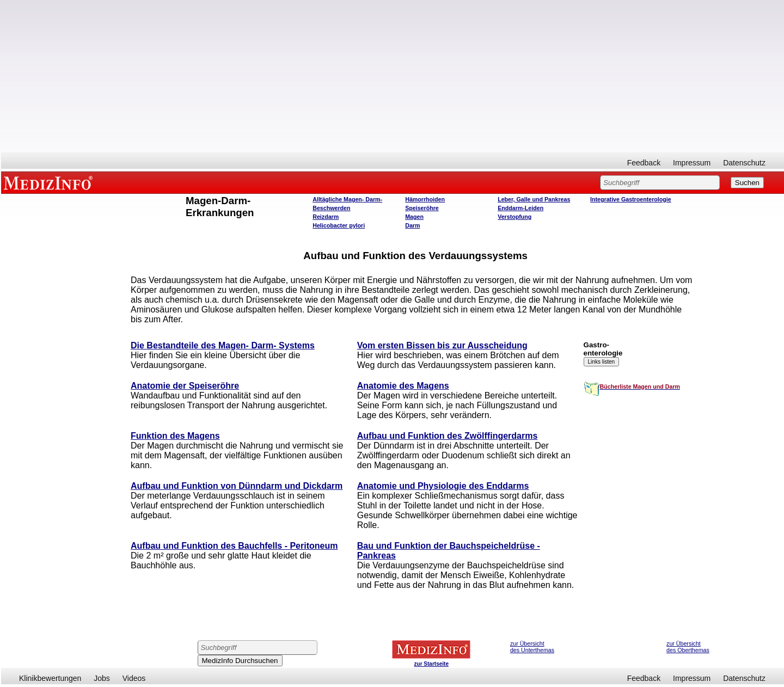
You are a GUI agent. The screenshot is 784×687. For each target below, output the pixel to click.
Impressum (692, 163)
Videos (134, 678)
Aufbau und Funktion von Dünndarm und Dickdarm (237, 486)
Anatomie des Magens (403, 386)
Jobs (102, 678)
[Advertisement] (393, 76)
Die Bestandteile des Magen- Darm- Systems (223, 345)
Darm (412, 225)
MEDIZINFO (50, 182)
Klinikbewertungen (50, 678)
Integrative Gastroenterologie (631, 199)
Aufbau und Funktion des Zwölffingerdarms (448, 436)
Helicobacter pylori (339, 225)
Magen (414, 217)
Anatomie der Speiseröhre (185, 386)
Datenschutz (744, 163)
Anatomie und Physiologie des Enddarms (443, 486)
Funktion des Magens (175, 436)
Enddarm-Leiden (520, 208)
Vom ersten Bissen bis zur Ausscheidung (442, 345)
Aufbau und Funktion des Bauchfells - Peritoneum (234, 546)
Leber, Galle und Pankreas (534, 199)
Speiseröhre (422, 208)
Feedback (644, 163)
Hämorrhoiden (425, 199)
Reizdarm (326, 217)
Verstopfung (514, 217)
